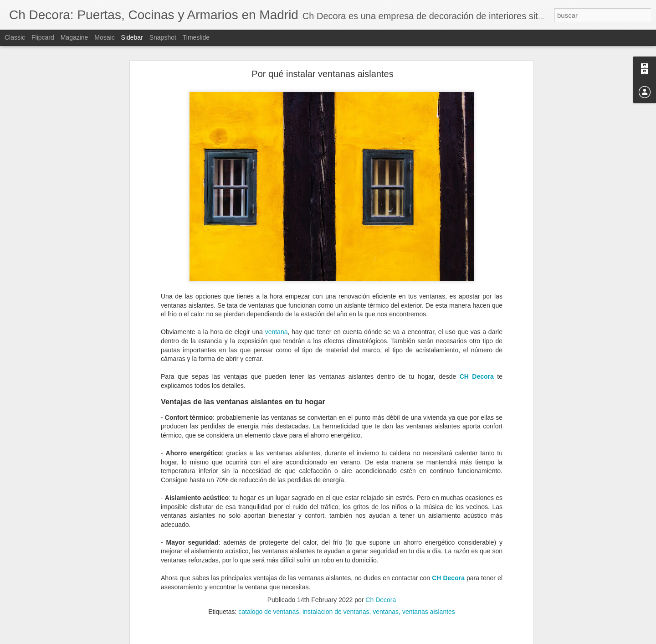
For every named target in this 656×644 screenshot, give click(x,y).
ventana (277, 287)
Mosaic (104, 37)
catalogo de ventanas (269, 567)
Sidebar (132, 37)
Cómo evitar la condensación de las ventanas (77, 630)
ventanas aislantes (429, 567)
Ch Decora (381, 555)
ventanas (386, 567)
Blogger (363, 639)
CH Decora (477, 332)
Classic (15, 37)
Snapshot (163, 37)
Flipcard (43, 37)
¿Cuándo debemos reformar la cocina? (70, 609)
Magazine (74, 37)
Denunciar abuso (394, 639)
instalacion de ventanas (336, 567)
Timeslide (196, 37)
